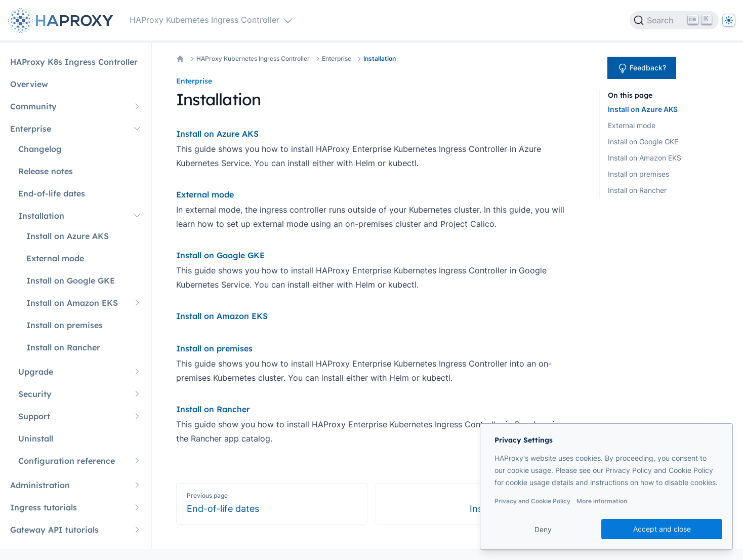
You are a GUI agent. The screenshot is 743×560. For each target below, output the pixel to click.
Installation (380, 58)
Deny (543, 529)
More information (602, 501)
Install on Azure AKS (643, 109)
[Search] (674, 20)
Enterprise (337, 58)
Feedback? (642, 68)
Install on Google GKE (643, 142)
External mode (632, 125)
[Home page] (63, 21)
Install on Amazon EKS (645, 158)
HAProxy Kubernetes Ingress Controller (253, 58)
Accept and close (662, 529)
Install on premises (638, 174)
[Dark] (729, 20)
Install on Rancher (637, 190)
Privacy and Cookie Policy (532, 501)
